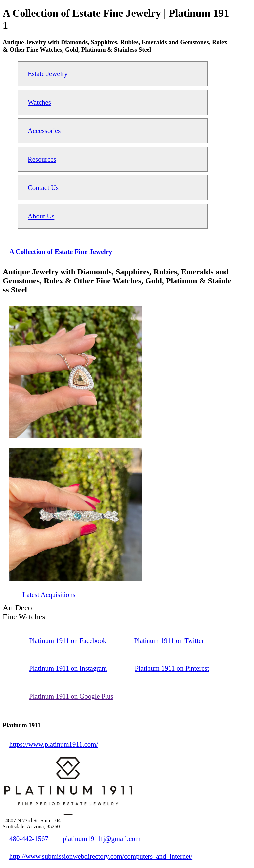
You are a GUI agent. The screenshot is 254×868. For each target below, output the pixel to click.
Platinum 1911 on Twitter (169, 640)
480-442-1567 (29, 838)
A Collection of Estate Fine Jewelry (61, 251)
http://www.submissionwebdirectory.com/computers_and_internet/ (101, 856)
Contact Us (43, 188)
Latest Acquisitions (49, 594)
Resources (42, 159)
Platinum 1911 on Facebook (68, 640)
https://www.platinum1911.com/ (54, 744)
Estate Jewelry (48, 74)
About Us (41, 216)
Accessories (44, 131)
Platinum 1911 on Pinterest (172, 668)
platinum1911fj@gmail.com (102, 838)
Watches (39, 102)
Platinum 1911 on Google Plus (71, 696)
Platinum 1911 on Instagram (68, 668)
